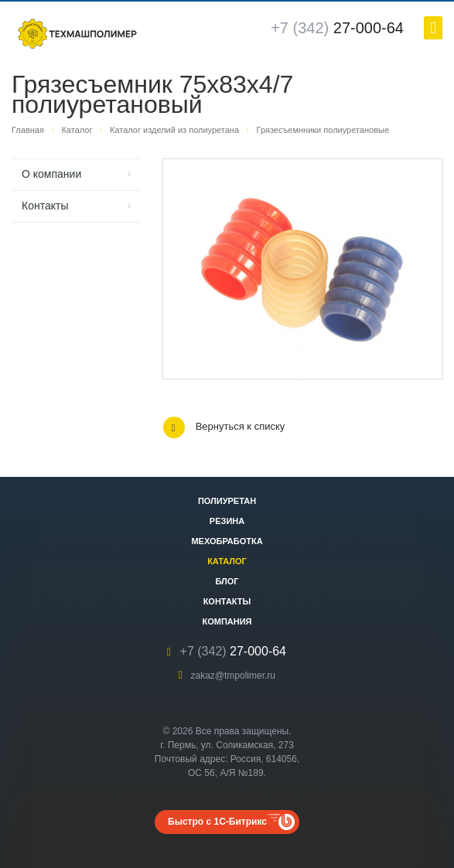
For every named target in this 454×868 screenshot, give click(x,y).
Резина (227, 521)
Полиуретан (227, 501)
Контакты (45, 206)
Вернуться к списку (224, 427)
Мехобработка (227, 541)
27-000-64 (337, 28)
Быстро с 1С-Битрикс (217, 822)
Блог (227, 581)
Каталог (227, 561)
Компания (227, 621)
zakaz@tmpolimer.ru (233, 676)
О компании (51, 174)
